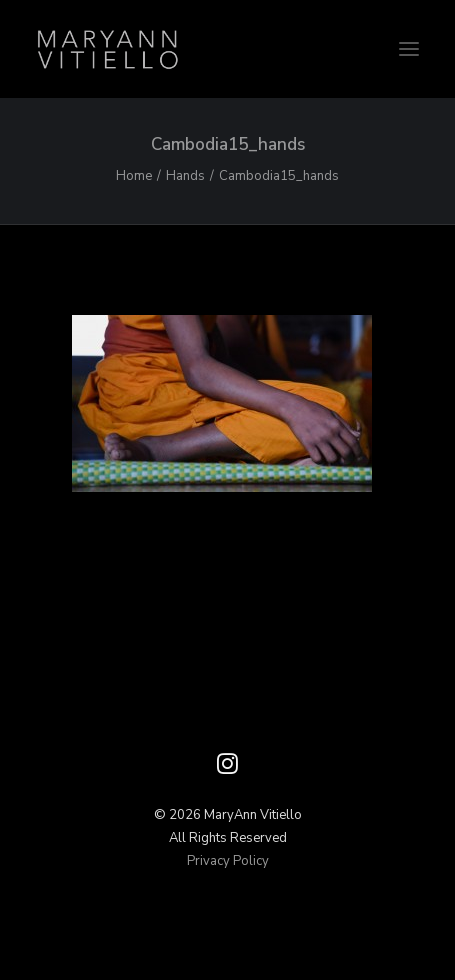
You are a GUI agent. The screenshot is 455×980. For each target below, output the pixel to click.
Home (134, 176)
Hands (185, 176)
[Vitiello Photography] (227, 49)
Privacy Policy (228, 861)
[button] (409, 49)
